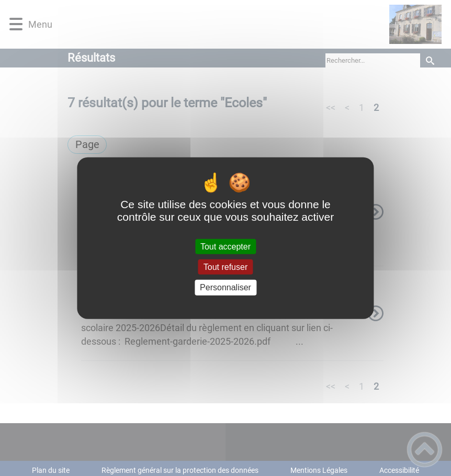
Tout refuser (225, 267)
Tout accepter (225, 247)
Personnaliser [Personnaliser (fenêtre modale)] (225, 287)
